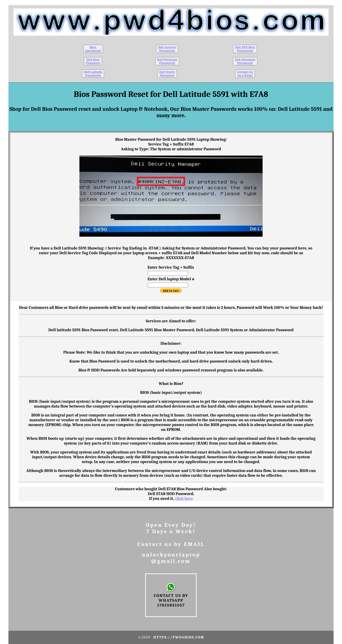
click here (184, 499)
